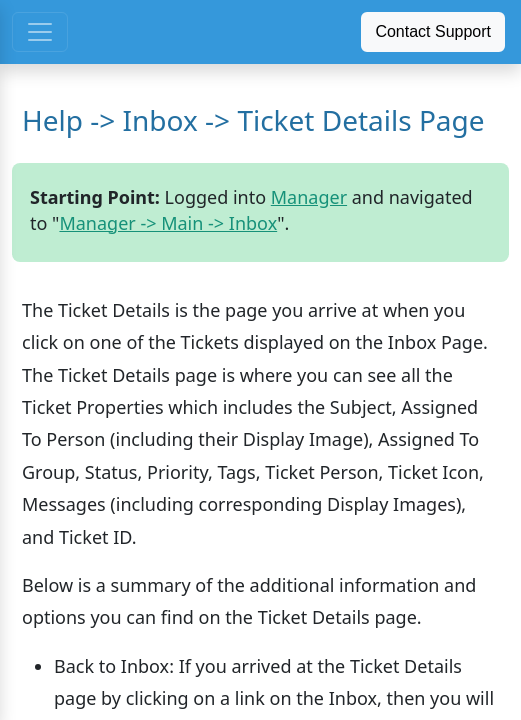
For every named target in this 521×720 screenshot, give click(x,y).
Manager (309, 197)
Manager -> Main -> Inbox (168, 223)
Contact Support (433, 31)
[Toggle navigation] (40, 32)
